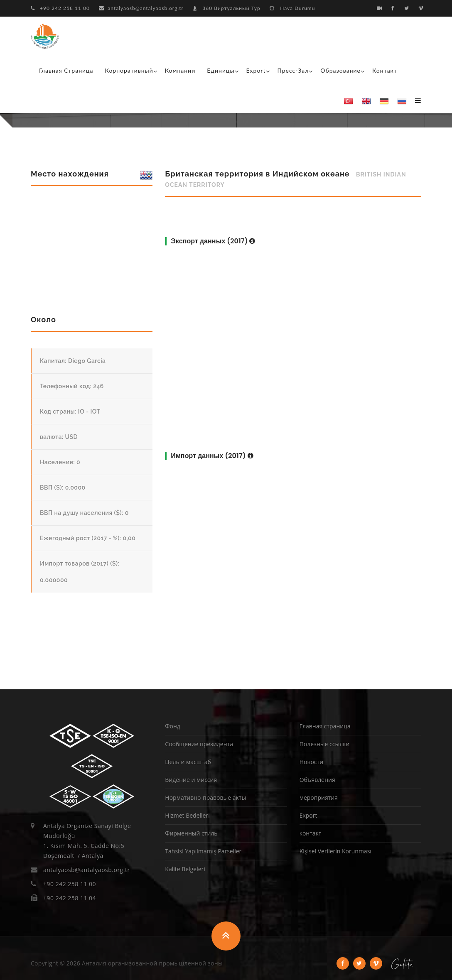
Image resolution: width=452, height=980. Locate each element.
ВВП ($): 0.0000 (63, 488)
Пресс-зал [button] (293, 70)
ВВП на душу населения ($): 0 (84, 513)
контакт (385, 70)
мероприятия (319, 797)
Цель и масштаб (188, 762)
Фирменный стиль (191, 833)
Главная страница (66, 70)
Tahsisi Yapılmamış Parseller (203, 851)
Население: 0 (60, 462)
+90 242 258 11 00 (60, 8)
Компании (180, 70)
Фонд (172, 726)
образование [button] (340, 70)
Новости (311, 762)
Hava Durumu (292, 8)
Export (308, 815)
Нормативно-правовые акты (205, 797)
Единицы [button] (221, 70)
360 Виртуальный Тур (226, 8)
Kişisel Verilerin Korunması (335, 851)
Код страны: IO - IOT (70, 412)
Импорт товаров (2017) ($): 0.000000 (80, 572)
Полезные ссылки (325, 744)
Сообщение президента (199, 744)
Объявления (317, 780)
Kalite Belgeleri (185, 869)
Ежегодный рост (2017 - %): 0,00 (88, 538)
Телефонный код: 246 (72, 386)
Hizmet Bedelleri (187, 815)
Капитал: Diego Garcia (73, 361)
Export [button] (256, 70)
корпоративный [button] (129, 70)
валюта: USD (59, 437)
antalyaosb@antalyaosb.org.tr (141, 8)
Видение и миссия (191, 780)
